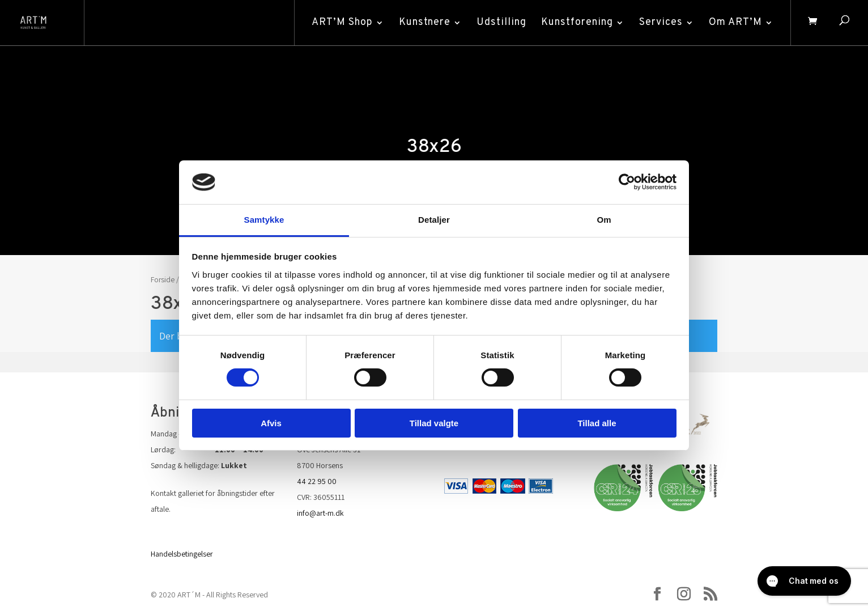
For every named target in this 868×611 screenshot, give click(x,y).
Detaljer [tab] (434, 220)
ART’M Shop (342, 22)
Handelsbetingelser (182, 554)
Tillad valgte (434, 423)
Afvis (271, 423)
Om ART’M (735, 22)
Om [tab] (604, 220)
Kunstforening (577, 22)
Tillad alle (597, 423)
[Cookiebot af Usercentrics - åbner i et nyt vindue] (627, 182)
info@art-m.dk (320, 513)
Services (661, 22)
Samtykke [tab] (264, 220)
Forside (163, 279)
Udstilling (501, 22)
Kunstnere (425, 22)
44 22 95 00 (317, 481)
